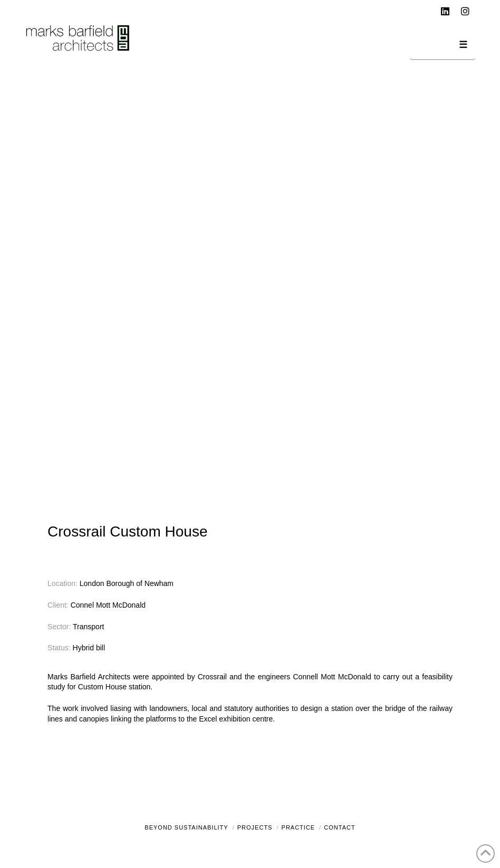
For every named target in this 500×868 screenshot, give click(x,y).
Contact (339, 827)
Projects (255, 827)
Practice (299, 827)
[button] (443, 47)
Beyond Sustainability (186, 827)
